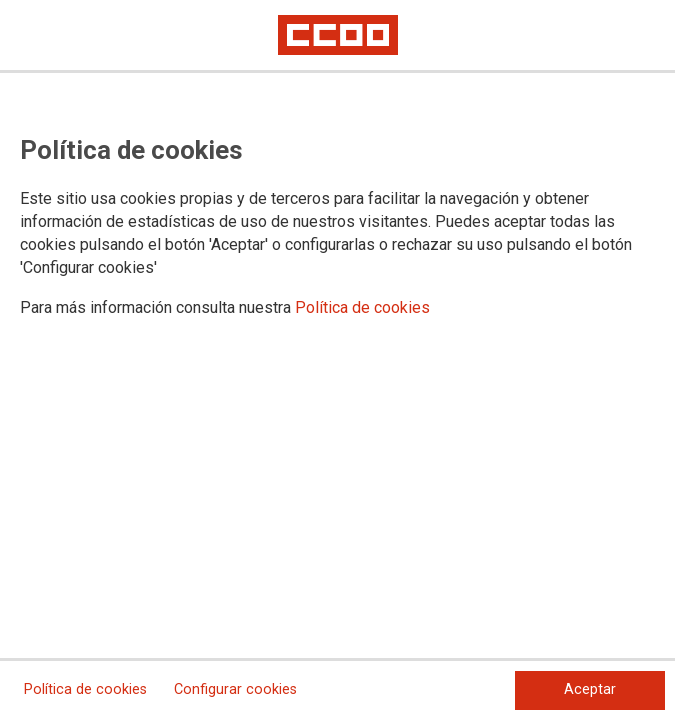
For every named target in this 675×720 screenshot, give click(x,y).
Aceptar (590, 689)
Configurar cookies (235, 689)
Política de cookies (362, 307)
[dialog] (337, 360)
